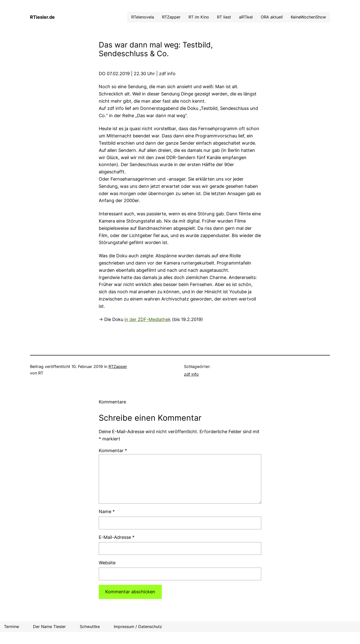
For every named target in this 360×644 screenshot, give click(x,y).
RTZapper (118, 366)
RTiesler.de (42, 17)
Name (107, 511)
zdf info (191, 374)
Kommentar (113, 451)
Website (107, 563)
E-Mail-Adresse (117, 537)
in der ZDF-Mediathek (148, 319)
